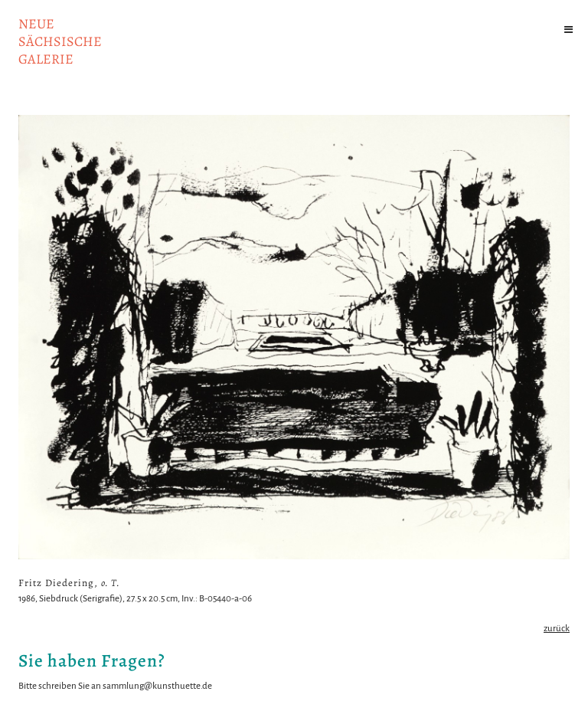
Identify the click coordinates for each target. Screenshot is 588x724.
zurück (557, 629)
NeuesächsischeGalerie (60, 41)
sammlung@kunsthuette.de (157, 686)
